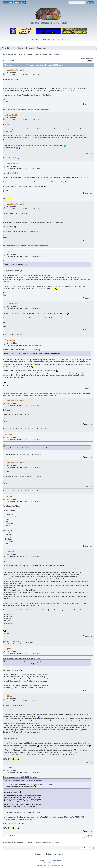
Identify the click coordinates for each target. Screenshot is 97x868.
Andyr (9, 496)
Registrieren (20, 2)
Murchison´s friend (15, 70)
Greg (9, 251)
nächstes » (91, 58)
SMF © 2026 (48, 860)
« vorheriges (83, 58)
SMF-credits (40, 860)
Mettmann (11, 552)
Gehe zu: (77, 848)
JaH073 (51, 54)
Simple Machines (57, 860)
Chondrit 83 (12, 115)
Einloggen (8, 2)
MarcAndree (12, 163)
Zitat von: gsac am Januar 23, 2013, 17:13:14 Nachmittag (20, 777)
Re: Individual (12, 73)
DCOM (10, 696)
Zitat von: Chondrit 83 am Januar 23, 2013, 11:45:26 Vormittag (21, 350)
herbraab (11, 340)
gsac (9, 649)
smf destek (52, 862)
